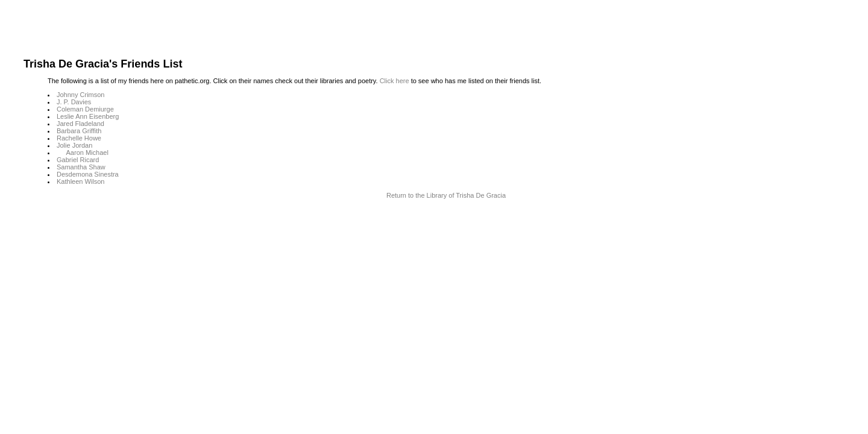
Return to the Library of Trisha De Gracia (446, 195)
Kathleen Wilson (81, 181)
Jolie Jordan (74, 145)
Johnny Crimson (80, 95)
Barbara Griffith (79, 131)
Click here (395, 81)
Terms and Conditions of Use (434, 220)
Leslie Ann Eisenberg (88, 116)
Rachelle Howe (79, 138)
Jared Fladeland (80, 124)
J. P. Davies (74, 102)
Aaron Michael (87, 153)
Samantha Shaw (81, 167)
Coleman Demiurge (85, 109)
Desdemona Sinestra (88, 174)
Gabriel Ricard (78, 160)
